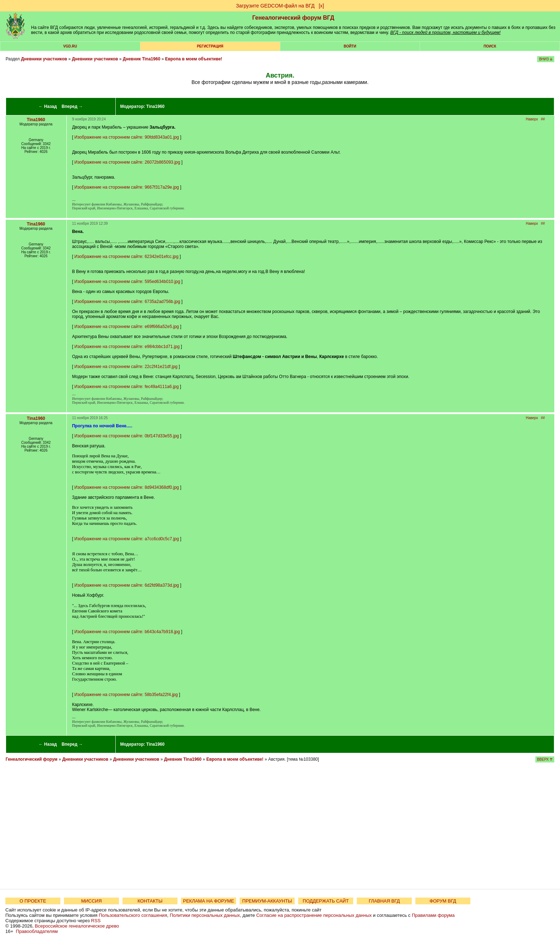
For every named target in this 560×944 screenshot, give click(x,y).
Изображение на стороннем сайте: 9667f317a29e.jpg (127, 187)
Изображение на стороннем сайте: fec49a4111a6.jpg (126, 387)
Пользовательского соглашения (133, 915)
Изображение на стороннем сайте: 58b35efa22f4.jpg (126, 695)
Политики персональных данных (205, 915)
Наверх (532, 119)
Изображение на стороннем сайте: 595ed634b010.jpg (127, 282)
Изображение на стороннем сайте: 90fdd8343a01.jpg (127, 137)
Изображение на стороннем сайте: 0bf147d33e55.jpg (127, 436)
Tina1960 (156, 106)
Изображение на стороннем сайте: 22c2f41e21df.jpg (126, 367)
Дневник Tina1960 (142, 59)
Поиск (490, 46)
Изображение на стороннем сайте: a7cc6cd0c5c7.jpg (127, 539)
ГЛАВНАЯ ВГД (384, 901)
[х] (321, 6)
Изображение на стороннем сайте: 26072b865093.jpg (127, 162)
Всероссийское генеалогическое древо (77, 926)
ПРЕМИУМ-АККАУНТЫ (267, 901)
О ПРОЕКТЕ (33, 901)
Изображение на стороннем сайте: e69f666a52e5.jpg (127, 327)
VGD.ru (70, 46)
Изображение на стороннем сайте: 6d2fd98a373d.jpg (127, 585)
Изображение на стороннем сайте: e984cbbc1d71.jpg (127, 347)
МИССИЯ (91, 901)
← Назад (48, 106)
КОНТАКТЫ (150, 901)
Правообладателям (37, 931)
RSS (96, 921)
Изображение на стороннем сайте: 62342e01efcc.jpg (126, 257)
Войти (350, 46)
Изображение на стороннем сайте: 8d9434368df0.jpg (127, 487)
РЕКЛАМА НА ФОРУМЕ (208, 901)
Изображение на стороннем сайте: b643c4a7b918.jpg (127, 632)
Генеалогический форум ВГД (293, 18)
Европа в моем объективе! (194, 59)
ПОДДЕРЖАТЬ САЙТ (326, 901)
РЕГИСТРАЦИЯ (210, 46)
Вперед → (72, 106)
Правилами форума (433, 915)
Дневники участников (44, 59)
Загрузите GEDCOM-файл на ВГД (275, 6)
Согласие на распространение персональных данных (314, 915)
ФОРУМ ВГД (443, 901)
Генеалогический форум (32, 759)
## (543, 119)
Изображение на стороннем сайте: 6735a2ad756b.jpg (127, 302)
